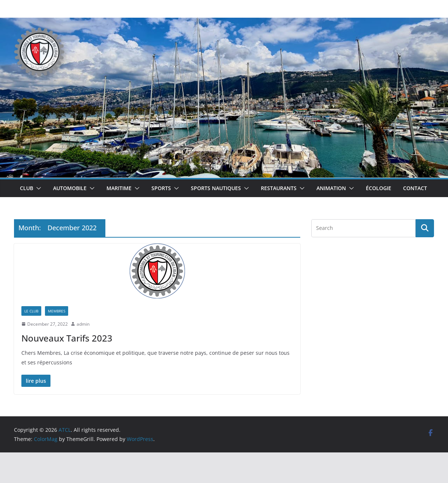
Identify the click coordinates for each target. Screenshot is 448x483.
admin (83, 324)
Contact (415, 188)
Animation (331, 188)
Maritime (119, 188)
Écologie (379, 188)
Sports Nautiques (216, 188)
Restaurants (279, 188)
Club (27, 188)
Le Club (31, 311)
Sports (161, 188)
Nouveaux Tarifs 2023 (67, 338)
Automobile (70, 188)
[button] (37, 188)
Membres (57, 311)
